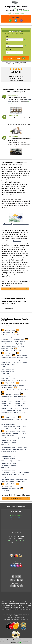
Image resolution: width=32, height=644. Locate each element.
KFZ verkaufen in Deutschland (9, 602)
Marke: (8, 37)
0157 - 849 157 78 (20, 9)
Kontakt (20, 203)
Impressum (23, 619)
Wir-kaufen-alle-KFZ (25, 609)
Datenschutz (7, 619)
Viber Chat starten (17, 520)
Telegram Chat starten (17, 518)
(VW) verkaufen (10, 330)
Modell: (8, 43)
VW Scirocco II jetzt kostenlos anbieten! (16, 224)
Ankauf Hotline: (13, 539)
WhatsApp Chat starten (17, 516)
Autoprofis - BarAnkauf (16, 6)
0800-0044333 (21, 536)
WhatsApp (10, 109)
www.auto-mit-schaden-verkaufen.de (17, 604)
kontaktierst (17, 241)
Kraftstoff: (8, 50)
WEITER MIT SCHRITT (16, 58)
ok (20, 642)
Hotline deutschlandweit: (16, 17)
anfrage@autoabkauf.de (24, 10)
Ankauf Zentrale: (14, 536)
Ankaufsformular (17, 543)
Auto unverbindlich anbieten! (15, 289)
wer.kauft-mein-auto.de (22, 602)
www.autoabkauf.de (19, 605)
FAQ (27, 619)
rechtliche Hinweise (15, 619)
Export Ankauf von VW (15, 609)
